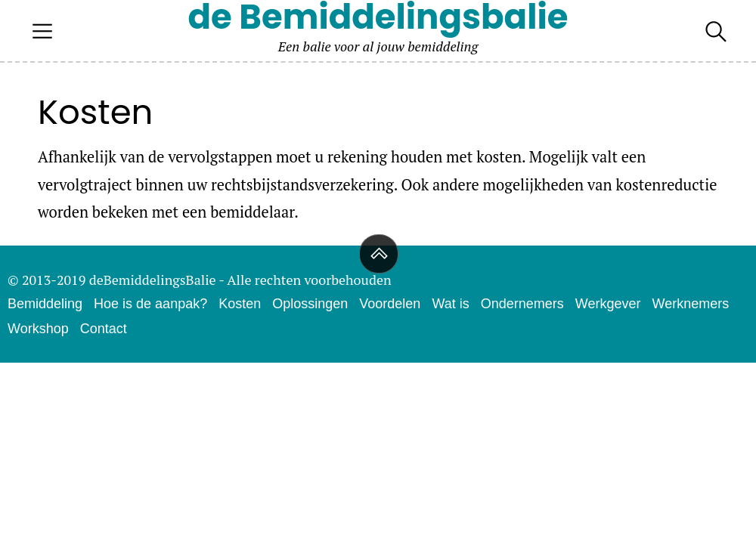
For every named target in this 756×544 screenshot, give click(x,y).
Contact (104, 329)
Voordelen (390, 304)
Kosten (240, 304)
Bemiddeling (45, 304)
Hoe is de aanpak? (150, 304)
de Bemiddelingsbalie (378, 17)
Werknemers (690, 304)
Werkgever (608, 304)
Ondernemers (522, 304)
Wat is (450, 304)
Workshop (38, 329)
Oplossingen (310, 304)
